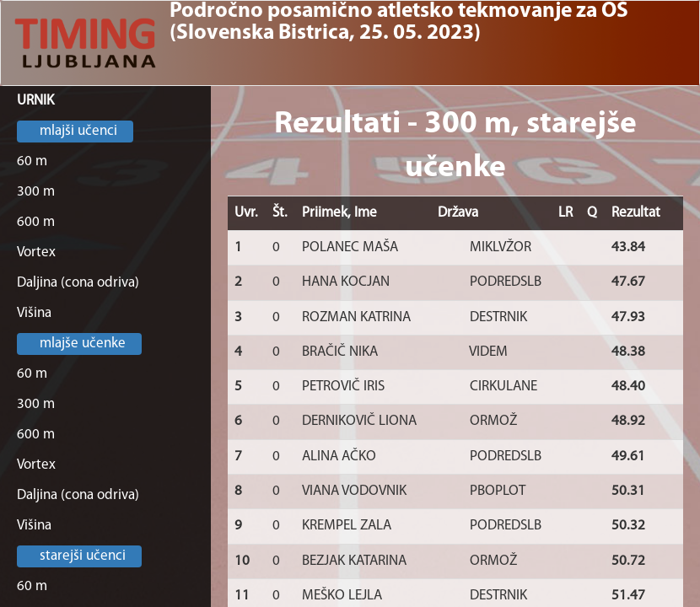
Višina (34, 313)
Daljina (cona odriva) (78, 283)
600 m (36, 222)
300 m (36, 192)
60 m (32, 161)
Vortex (36, 252)
